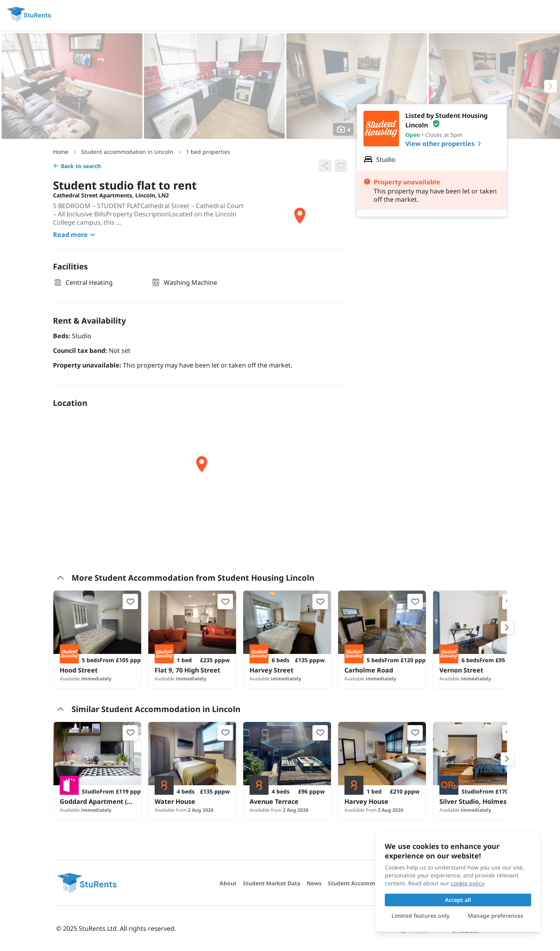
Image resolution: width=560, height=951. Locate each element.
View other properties (445, 144)
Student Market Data (271, 883)
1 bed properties (208, 152)
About (228, 883)
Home (61, 152)
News (314, 883)
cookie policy (467, 883)
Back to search (77, 166)
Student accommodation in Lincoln (127, 152)
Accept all (458, 900)
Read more (75, 235)
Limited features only (421, 916)
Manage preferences (496, 916)
